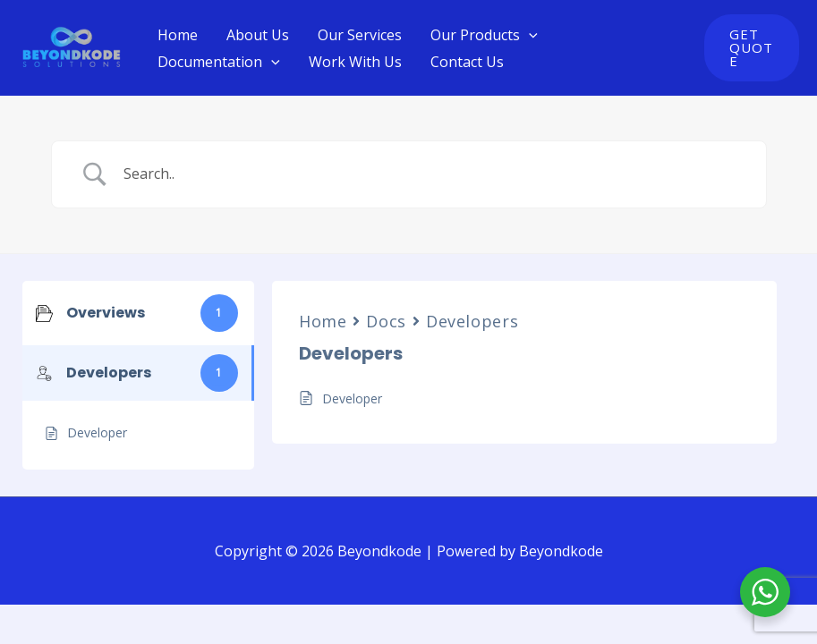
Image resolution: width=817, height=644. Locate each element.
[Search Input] (431, 174)
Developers (472, 321)
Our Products (484, 35)
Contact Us (467, 62)
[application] (529, 35)
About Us (258, 35)
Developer (352, 398)
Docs (386, 321)
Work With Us (355, 62)
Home (178, 35)
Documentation (219, 62)
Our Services (360, 35)
